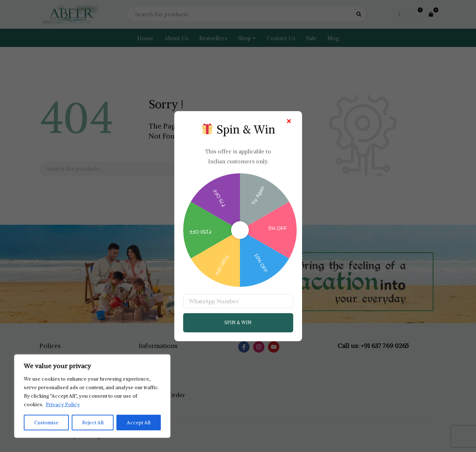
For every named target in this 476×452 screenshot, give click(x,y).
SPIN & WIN (238, 323)
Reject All (93, 423)
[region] (92, 396)
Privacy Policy (63, 405)
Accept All (139, 423)
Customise (46, 423)
